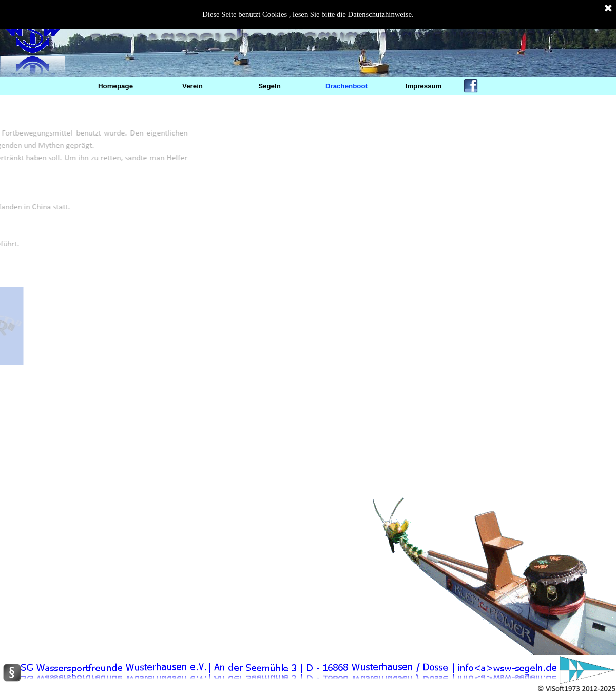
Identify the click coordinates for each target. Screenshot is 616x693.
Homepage (115, 86)
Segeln (269, 86)
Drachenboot (346, 86)
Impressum (423, 86)
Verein (192, 86)
